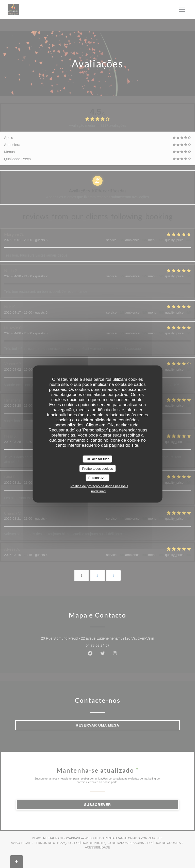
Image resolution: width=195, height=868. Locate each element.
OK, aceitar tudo (97, 459)
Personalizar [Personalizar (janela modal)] (97, 478)
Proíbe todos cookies (97, 468)
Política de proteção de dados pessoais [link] (99, 486)
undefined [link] (98, 491)
